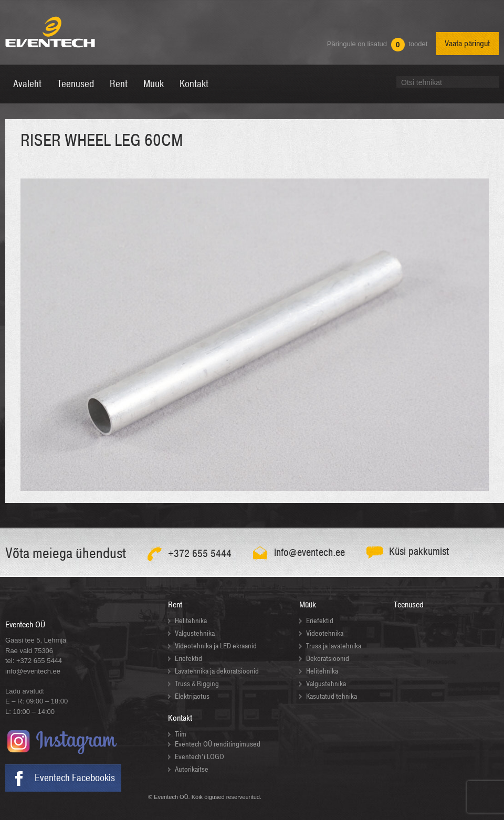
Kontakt (180, 718)
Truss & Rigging (197, 684)
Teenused (409, 605)
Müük (308, 605)
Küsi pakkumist (419, 551)
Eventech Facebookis (75, 778)
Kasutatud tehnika (332, 696)
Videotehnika (325, 633)
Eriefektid (188, 659)
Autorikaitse (192, 769)
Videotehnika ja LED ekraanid (216, 646)
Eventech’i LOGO (199, 757)
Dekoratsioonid (328, 659)
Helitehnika (191, 621)
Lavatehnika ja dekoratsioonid (217, 671)
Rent (175, 605)
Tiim (181, 734)
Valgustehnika (195, 633)
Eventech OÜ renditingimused (218, 744)
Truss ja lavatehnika (334, 646)
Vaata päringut (467, 44)
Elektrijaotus (192, 696)
